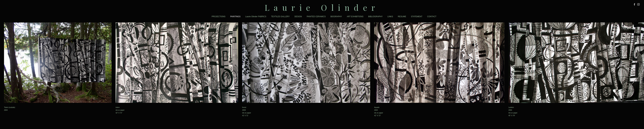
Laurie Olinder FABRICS (256, 17)
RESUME (402, 17)
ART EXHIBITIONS (355, 17)
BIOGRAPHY (336, 17)
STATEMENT (417, 17)
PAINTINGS (235, 17)
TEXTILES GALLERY (280, 17)
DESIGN (298, 17)
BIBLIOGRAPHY (375, 17)
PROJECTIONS (219, 17)
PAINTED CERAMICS (316, 17)
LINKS (390, 17)
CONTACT (432, 17)
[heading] (322, 7)
